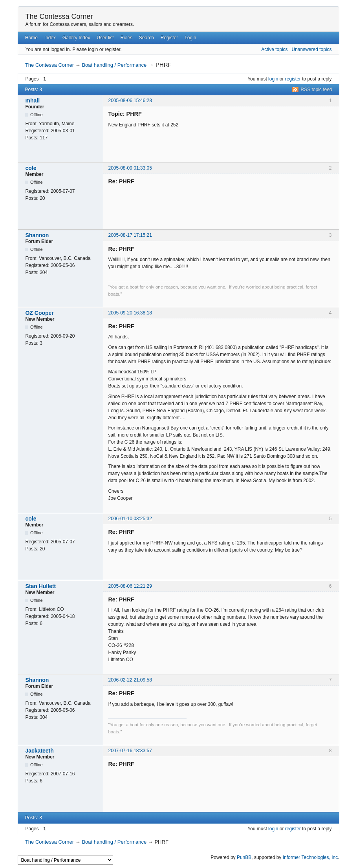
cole (31, 168)
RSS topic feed (317, 90)
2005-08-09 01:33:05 (130, 168)
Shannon (37, 235)
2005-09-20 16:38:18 (130, 313)
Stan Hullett (40, 586)
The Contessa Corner (59, 16)
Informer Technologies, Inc (310, 857)
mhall (32, 101)
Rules (126, 38)
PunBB (244, 857)
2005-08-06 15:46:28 (130, 101)
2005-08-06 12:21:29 (130, 586)
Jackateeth (39, 751)
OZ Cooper (39, 313)
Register (169, 38)
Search (146, 38)
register (293, 79)
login (273, 79)
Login (190, 38)
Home (31, 38)
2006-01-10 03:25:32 (130, 519)
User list (105, 38)
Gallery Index (76, 38)
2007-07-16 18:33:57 (130, 751)
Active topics (274, 49)
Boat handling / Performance (114, 65)
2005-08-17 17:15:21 (130, 235)
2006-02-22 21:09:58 (130, 680)
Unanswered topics (311, 49)
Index (50, 38)
